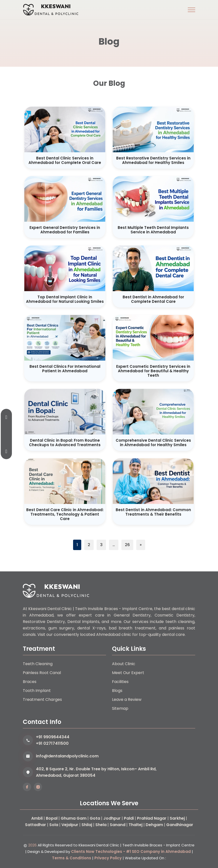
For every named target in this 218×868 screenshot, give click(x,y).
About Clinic (124, 664)
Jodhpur (112, 818)
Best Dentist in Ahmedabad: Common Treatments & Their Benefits (153, 512)
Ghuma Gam (74, 818)
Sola (54, 825)
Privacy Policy (108, 858)
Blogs (117, 691)
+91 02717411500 (52, 743)
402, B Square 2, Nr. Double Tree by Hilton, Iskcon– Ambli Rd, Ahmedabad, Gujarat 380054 (96, 772)
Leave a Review (127, 699)
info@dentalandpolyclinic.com (67, 756)
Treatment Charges (42, 699)
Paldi (129, 818)
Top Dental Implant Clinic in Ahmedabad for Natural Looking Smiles (65, 299)
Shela (101, 825)
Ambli (37, 818)
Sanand (118, 825)
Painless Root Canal (42, 673)
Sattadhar (36, 825)
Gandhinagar (180, 825)
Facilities (120, 682)
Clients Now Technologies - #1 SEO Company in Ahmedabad (131, 852)
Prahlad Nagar (152, 818)
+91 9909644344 (53, 737)
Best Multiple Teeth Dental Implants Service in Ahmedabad (153, 230)
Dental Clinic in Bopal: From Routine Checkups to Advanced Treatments (65, 443)
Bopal (52, 818)
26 (127, 545)
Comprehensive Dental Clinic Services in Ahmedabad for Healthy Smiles (153, 443)
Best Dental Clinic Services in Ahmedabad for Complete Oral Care (65, 160)
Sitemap (120, 708)
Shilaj (87, 825)
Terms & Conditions (72, 858)
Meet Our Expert (128, 673)
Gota (95, 818)
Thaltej (136, 825)
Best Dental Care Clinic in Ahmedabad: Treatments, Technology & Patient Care (65, 514)
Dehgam (154, 825)
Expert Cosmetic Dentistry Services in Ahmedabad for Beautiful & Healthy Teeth (153, 371)
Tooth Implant (37, 691)
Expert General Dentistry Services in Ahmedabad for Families (65, 230)
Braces (30, 682)
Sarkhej (177, 818)
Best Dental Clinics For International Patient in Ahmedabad (65, 369)
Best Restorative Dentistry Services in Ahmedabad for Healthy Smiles (153, 160)
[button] (191, 10)
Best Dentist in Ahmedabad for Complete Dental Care (153, 299)
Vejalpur (70, 825)
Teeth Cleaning (38, 664)
